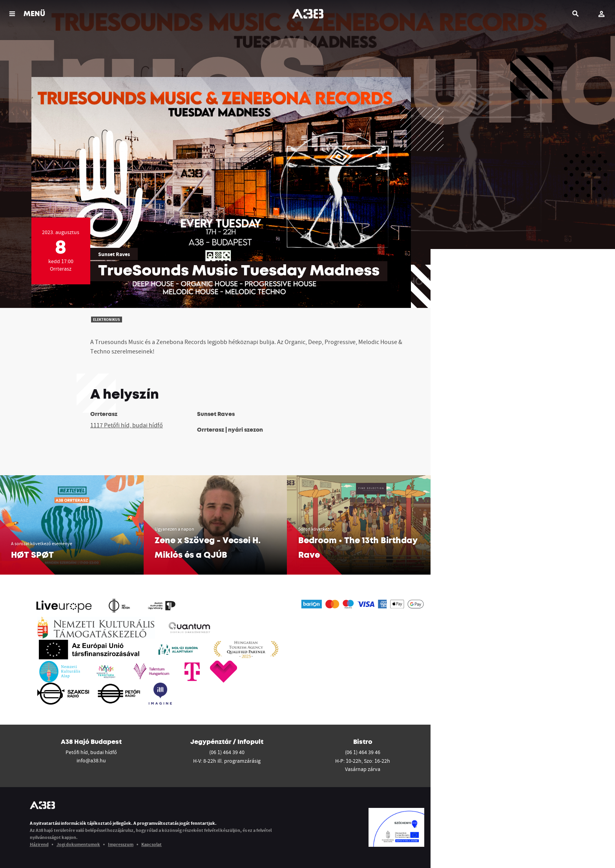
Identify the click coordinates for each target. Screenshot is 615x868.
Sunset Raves (114, 254)
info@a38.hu (91, 760)
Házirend (39, 844)
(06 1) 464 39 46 (363, 752)
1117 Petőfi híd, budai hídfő (127, 425)
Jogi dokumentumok (78, 844)
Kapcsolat (151, 844)
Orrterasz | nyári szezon (230, 430)
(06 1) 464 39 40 (227, 752)
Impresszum (121, 844)
